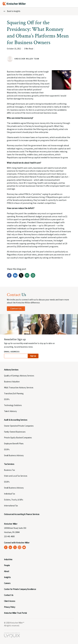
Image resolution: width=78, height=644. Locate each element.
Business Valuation (12, 382)
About (7, 571)
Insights (7, 577)
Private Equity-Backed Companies (18, 438)
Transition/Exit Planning (14, 394)
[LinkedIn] (15, 277)
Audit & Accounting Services (16, 420)
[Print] (33, 277)
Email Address (12, 352)
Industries (8, 560)
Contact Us (16, 309)
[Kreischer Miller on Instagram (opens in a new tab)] (20, 547)
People (7, 565)
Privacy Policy (10, 607)
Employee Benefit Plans (14, 444)
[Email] (27, 277)
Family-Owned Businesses (15, 432)
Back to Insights (14, 11)
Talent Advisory (10, 411)
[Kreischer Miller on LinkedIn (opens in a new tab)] (10, 547)
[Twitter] (21, 277)
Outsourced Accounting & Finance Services (22, 514)
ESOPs (7, 399)
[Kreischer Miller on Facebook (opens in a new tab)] (6, 547)
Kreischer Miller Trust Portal (15, 613)
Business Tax (9, 470)
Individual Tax (10, 494)
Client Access (10, 601)
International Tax (11, 506)
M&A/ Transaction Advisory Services (19, 388)
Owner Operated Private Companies (19, 426)
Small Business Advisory (14, 456)
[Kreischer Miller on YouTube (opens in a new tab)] (24, 547)
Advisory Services (11, 370)
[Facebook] (9, 277)
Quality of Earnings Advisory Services (19, 376)
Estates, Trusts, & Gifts (14, 500)
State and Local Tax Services (16, 476)
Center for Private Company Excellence (20, 589)
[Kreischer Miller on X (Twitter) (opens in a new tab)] (15, 547)
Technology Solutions (13, 405)
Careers (7, 583)
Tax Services (9, 464)
